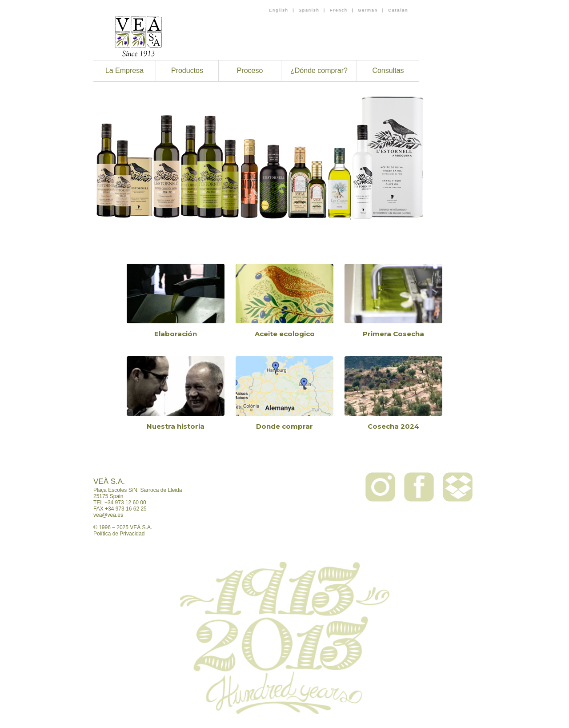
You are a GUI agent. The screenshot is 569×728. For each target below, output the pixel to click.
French (339, 10)
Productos (187, 70)
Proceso (250, 70)
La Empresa (124, 70)
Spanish (309, 10)
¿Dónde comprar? (319, 70)
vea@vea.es (108, 515)
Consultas (388, 70)
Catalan (398, 10)
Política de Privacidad (119, 534)
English (279, 10)
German (368, 10)
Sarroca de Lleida (161, 490)
